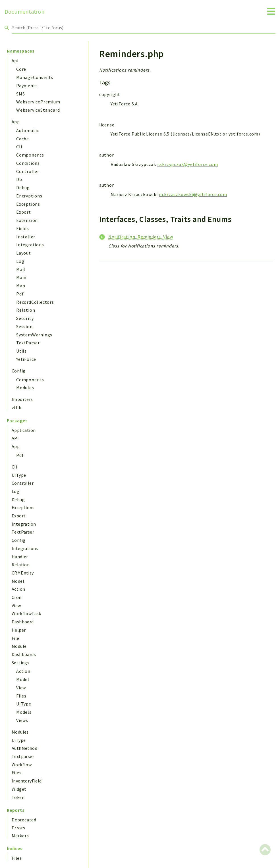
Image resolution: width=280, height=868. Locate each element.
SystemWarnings (34, 335)
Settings (20, 663)
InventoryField (27, 781)
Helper (19, 630)
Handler (20, 557)
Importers (22, 399)
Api (15, 61)
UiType (19, 740)
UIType (19, 475)
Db (19, 179)
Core (21, 69)
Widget (19, 789)
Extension (27, 220)
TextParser (28, 343)
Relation (26, 310)
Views (22, 720)
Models (24, 712)
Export (24, 212)
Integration (24, 524)
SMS (20, 94)
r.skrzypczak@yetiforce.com (188, 164)
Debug (23, 188)
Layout (24, 253)
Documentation (25, 12)
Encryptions (29, 196)
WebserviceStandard (38, 110)
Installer (26, 237)
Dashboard (23, 622)
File (15, 638)
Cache (23, 139)
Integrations (30, 245)
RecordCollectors (35, 302)
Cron (17, 597)
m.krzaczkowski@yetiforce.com (193, 194)
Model (18, 581)
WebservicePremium (38, 102)
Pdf (20, 294)
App (16, 122)
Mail (21, 269)
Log (20, 261)
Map (21, 286)
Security (25, 318)
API (15, 438)
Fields (23, 228)
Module (19, 646)
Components (30, 155)
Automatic (28, 130)
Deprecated (24, 820)
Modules (25, 388)
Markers (20, 836)
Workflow (22, 765)
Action (18, 589)
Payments (27, 86)
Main (21, 277)
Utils (21, 351)
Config (18, 371)
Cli (19, 147)
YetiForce (26, 359)
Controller (28, 171)
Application (24, 430)
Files (21, 696)
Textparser (23, 756)
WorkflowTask (26, 613)
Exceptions (28, 204)
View (16, 605)
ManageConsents (35, 77)
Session (24, 326)
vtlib (16, 407)
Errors (18, 828)
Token (18, 797)
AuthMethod (24, 748)
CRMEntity (23, 573)
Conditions (28, 163)
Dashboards (24, 654)
